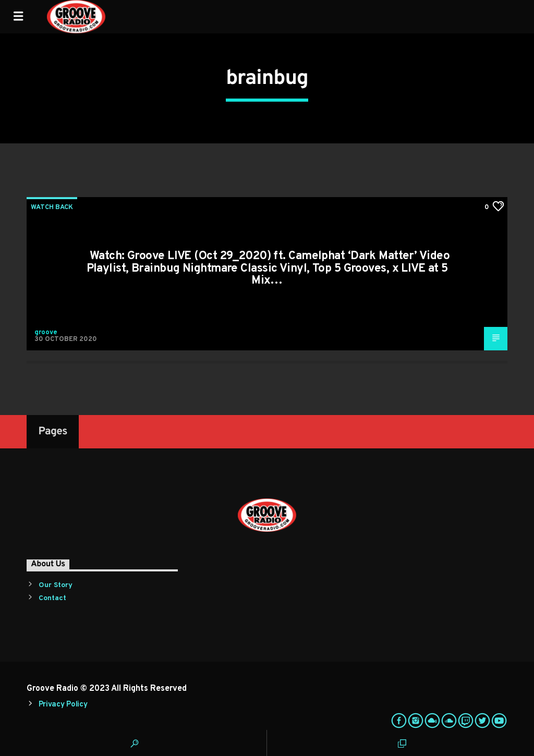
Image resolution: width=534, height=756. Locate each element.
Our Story (56, 585)
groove (46, 333)
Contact (52, 598)
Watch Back (52, 208)
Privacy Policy (63, 705)
